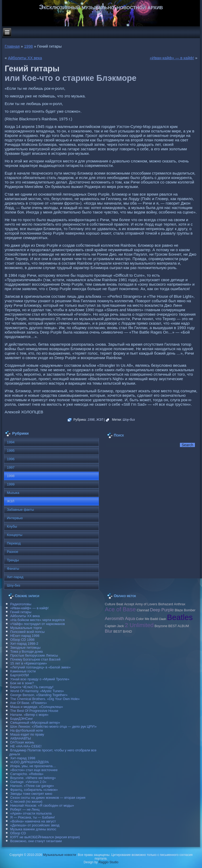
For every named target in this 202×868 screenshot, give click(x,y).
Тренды (13, 560)
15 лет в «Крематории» (29, 663)
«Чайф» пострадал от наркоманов (38, 624)
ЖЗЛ (100, 420)
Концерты (15, 535)
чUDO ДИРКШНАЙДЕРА (30, 762)
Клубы (12, 526)
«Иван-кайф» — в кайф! (172, 58)
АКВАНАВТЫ (21, 738)
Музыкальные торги (26, 628)
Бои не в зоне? (22, 683)
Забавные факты (20, 510)
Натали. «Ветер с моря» (29, 715)
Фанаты (13, 569)
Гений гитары (21, 612)
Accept (129, 604)
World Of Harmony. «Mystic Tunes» (37, 691)
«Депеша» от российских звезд (35, 825)
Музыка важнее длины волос (33, 829)
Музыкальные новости (60, 855)
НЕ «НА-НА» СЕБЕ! (26, 746)
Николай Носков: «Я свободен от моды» (42, 805)
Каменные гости (23, 671)
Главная (12, 46)
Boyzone (161, 626)
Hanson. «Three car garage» (32, 786)
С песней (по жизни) (26, 802)
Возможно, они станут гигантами (36, 841)
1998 (28, 46)
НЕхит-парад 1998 (25, 636)
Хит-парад (15, 577)
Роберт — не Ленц (25, 809)
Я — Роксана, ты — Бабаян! (33, 817)
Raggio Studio (108, 862)
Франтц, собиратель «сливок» (34, 790)
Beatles (180, 617)
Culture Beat (114, 604)
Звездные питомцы (25, 648)
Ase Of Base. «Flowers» (28, 703)
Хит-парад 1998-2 (24, 644)
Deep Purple (162, 610)
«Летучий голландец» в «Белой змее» (41, 667)
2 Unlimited (139, 625)
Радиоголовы (21, 604)
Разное (12, 552)
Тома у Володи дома (27, 651)
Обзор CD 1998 (22, 640)
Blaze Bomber (185, 610)
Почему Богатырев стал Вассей (35, 659)
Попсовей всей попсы (27, 632)
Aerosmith (114, 618)
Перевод (14, 543)
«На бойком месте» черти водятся (37, 620)
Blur (108, 631)
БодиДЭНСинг (22, 719)
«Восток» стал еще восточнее (34, 770)
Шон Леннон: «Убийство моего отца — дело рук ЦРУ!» (53, 726)
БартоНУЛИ (20, 675)
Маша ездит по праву (27, 734)
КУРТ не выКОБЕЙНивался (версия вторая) (45, 837)
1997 (11, 467)
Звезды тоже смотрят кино (31, 794)
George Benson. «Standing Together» (39, 695)
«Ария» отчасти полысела (31, 813)
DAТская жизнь (22, 742)
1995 (11, 451)
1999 (11, 484)
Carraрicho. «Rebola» (27, 774)
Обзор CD (18, 833)
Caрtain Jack (114, 626)
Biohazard (165, 604)
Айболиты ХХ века (25, 58)
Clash (162, 619)
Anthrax (180, 604)
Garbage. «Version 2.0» (28, 782)
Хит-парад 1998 (23, 758)
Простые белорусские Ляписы (34, 655)
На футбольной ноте (27, 730)
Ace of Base (120, 609)
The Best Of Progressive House (34, 711)
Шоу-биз (129, 420)
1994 (11, 442)
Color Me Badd (147, 619)
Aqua (130, 618)
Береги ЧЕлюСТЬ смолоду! (32, 687)
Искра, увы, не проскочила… (33, 766)
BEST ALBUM (179, 626)
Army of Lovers (146, 604)
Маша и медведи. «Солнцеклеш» (37, 707)
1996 (11, 459)
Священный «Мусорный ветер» (35, 723)
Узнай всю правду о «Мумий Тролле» (40, 679)
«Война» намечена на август (33, 821)
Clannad (143, 610)
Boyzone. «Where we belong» (33, 778)
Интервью (15, 518)
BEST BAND (123, 632)
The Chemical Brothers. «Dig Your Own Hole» (45, 699)
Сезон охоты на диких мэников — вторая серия (48, 798)
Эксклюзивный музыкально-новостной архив (101, 7)
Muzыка (13, 493)
